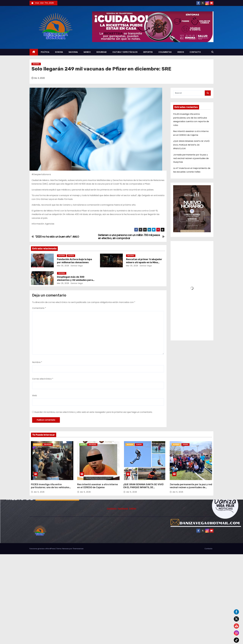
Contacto (208, 549)
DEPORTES (148, 52)
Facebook (123, 509)
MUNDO (87, 52)
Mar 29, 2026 (63, 283)
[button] (212, 52)
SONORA (59, 52)
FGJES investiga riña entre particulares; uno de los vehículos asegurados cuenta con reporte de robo (51, 489)
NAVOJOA (130, 444)
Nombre (37, 362)
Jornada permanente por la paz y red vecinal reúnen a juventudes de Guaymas (191, 158)
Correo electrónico (43, 379)
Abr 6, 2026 (39, 492)
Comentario (39, 308)
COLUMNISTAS (165, 52)
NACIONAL (73, 52)
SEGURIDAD (102, 52)
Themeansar (78, 549)
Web (35, 396)
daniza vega (76, 266)
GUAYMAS (37, 444)
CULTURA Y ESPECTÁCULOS (125, 52)
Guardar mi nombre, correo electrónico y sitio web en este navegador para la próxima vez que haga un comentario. (93, 412)
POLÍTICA (45, 52)
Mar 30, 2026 (63, 266)
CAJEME (83, 444)
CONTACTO (195, 52)
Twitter (133, 509)
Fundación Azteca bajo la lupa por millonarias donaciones (74, 261)
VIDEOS (181, 52)
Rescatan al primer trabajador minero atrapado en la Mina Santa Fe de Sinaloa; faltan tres (145, 262)
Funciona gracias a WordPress (43, 549)
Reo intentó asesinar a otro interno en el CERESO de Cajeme (98, 486)
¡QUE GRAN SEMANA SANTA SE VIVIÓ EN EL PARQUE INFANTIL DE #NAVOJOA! (191, 145)
